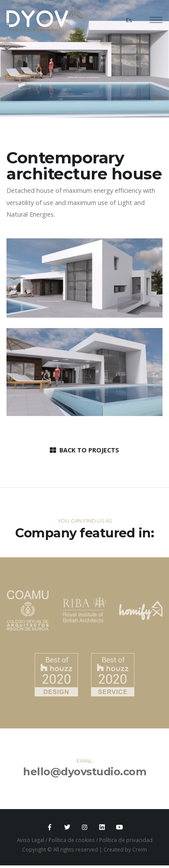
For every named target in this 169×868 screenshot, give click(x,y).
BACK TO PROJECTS (84, 450)
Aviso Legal (31, 840)
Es (129, 20)
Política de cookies (72, 840)
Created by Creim (125, 849)
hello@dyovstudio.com (84, 772)
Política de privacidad (126, 840)
